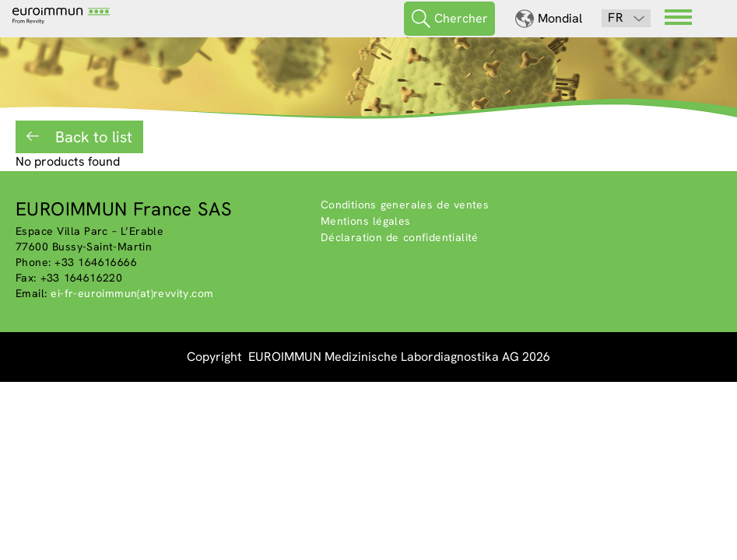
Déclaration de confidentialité (400, 237)
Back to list (92, 137)
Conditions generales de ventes (405, 205)
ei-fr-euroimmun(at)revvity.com (132, 293)
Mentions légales (366, 221)
